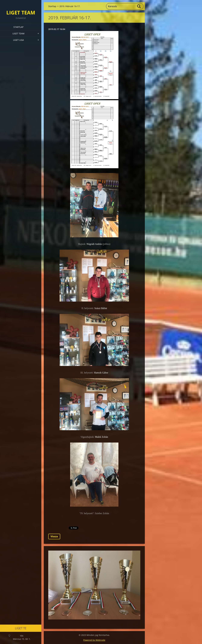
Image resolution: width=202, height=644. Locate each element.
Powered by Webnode (94, 640)
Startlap (18, 27)
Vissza (54, 536)
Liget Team (18, 33)
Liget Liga (18, 40)
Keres (139, 6)
